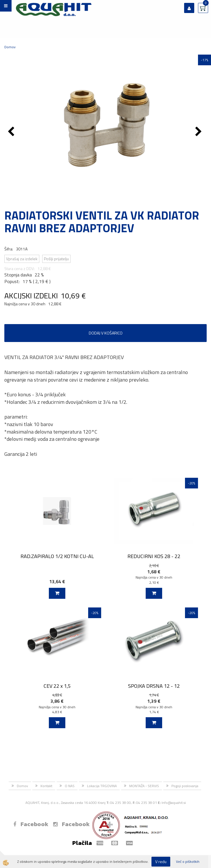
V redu (161, 862)
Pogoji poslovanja (185, 786)
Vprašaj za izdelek (22, 259)
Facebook (31, 824)
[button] (199, 132)
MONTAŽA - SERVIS (144, 786)
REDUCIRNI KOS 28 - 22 (154, 556)
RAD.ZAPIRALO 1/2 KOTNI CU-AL (57, 556)
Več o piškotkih (188, 862)
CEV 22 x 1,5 (57, 686)
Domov (10, 47)
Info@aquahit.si (174, 803)
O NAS (70, 786)
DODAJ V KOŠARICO (106, 333)
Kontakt (46, 786)
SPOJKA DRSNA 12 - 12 (154, 686)
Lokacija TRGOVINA (102, 786)
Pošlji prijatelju (56, 259)
